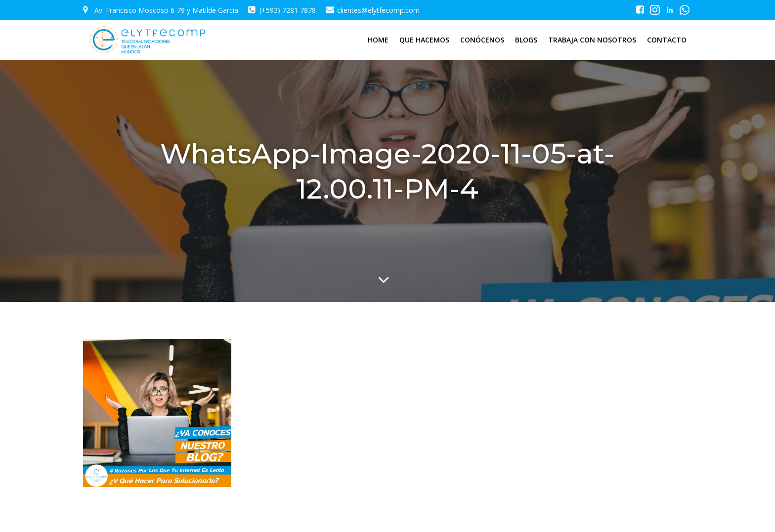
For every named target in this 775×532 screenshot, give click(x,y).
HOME (378, 40)
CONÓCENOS (482, 40)
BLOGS (526, 40)
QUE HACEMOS (424, 40)
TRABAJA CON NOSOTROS (592, 40)
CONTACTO (667, 40)
